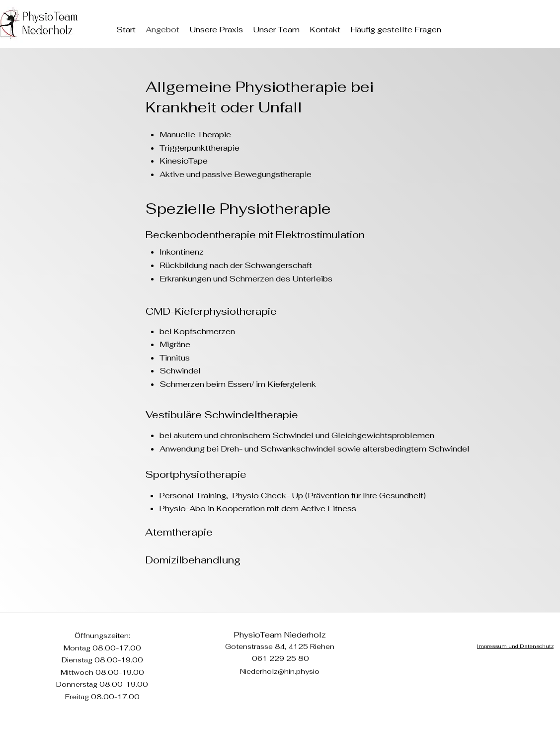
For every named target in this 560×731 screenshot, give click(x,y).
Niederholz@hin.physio (280, 671)
